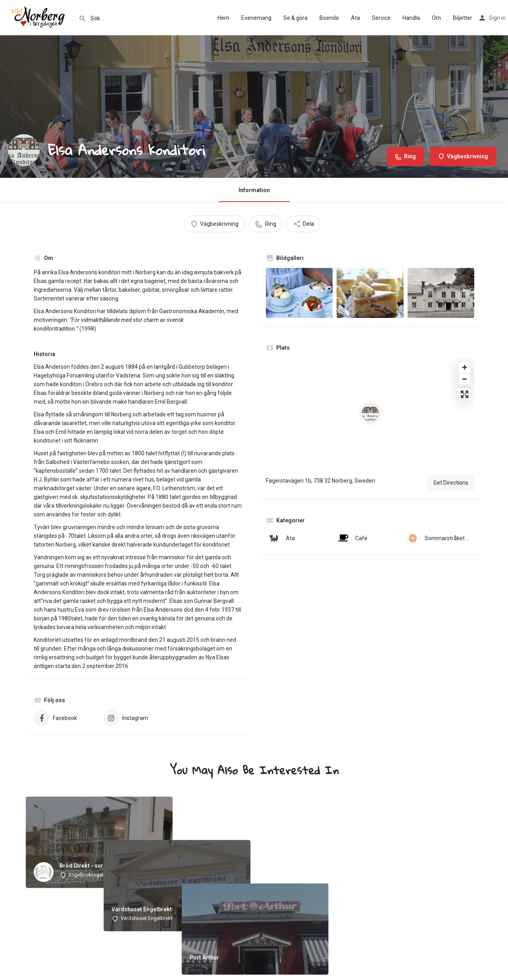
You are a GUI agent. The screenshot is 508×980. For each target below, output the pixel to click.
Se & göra (295, 18)
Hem (223, 18)
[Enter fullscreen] (465, 394)
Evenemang (256, 18)
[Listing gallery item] (299, 293)
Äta (355, 18)
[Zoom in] (465, 367)
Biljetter (463, 18)
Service (381, 18)
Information (254, 190)
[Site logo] (39, 17)
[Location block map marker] (370, 413)
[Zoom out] (465, 379)
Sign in (497, 18)
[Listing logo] (24, 150)
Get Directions (451, 483)
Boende (329, 18)
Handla (411, 18)
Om (436, 18)
